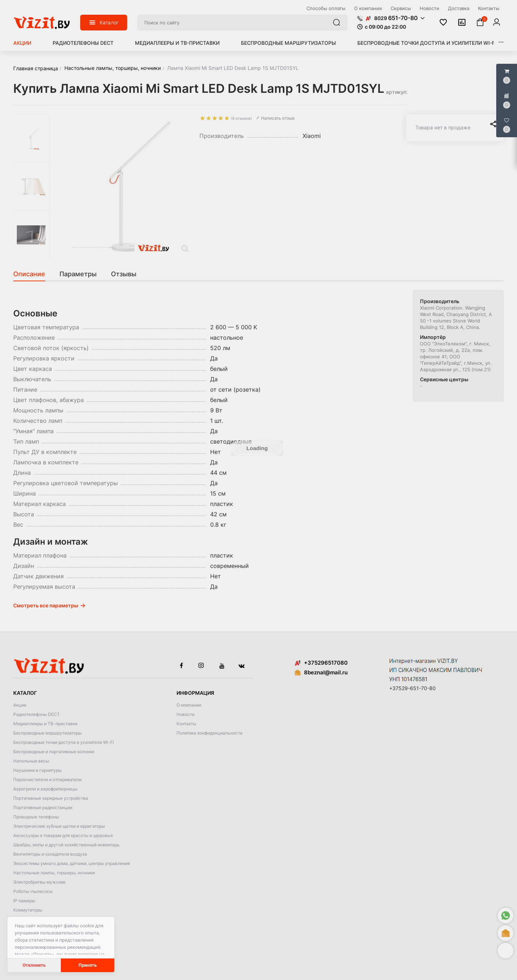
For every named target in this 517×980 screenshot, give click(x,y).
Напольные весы (31, 761)
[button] (506, 951)
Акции (22, 43)
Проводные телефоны (36, 817)
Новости (185, 714)
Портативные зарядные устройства (51, 798)
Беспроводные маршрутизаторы (288, 43)
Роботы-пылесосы (33, 891)
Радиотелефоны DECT (83, 43)
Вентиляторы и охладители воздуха (50, 854)
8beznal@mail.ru (326, 672)
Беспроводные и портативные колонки (54, 752)
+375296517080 (321, 663)
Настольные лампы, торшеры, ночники (54, 873)
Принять (88, 965)
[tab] (33, 274)
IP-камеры (24, 901)
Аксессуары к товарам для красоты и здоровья (63, 835)
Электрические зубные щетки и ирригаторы (59, 826)
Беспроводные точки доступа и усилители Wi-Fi (427, 43)
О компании (189, 705)
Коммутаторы (28, 910)
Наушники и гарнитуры (37, 770)
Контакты (186, 724)
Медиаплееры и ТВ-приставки (177, 43)
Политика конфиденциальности (209, 733)
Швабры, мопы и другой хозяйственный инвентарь (66, 845)
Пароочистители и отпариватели (47, 780)
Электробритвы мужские (39, 882)
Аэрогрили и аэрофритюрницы (45, 789)
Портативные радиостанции (43, 807)
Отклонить (34, 965)
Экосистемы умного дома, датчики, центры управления (72, 863)
